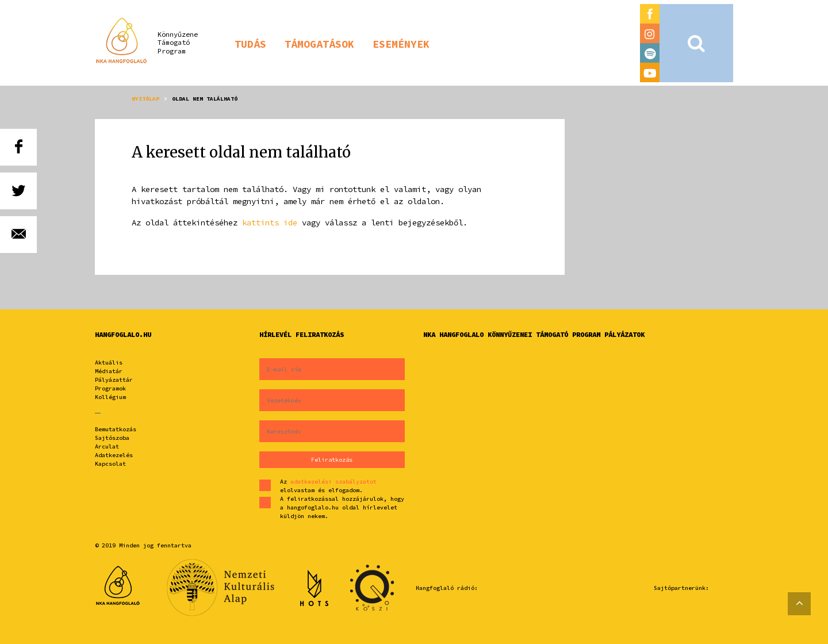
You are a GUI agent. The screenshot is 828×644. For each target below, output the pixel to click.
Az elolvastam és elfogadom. (328, 486)
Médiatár (109, 371)
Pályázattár (114, 380)
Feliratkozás (332, 460)
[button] (250, 43)
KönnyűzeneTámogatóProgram (178, 43)
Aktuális (109, 363)
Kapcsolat (110, 464)
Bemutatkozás (116, 429)
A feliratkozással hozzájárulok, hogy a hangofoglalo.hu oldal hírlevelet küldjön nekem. (342, 507)
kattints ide (270, 223)
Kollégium (110, 397)
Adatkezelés (114, 455)
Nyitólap (145, 99)
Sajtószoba (112, 438)
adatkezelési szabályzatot (333, 482)
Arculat (107, 446)
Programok (110, 388)
